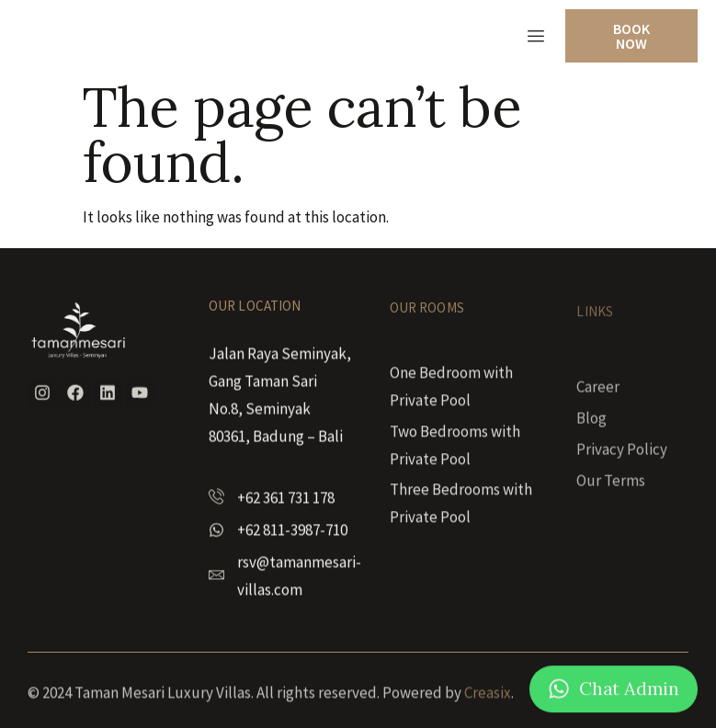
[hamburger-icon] (535, 36)
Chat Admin (629, 694)
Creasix (488, 702)
